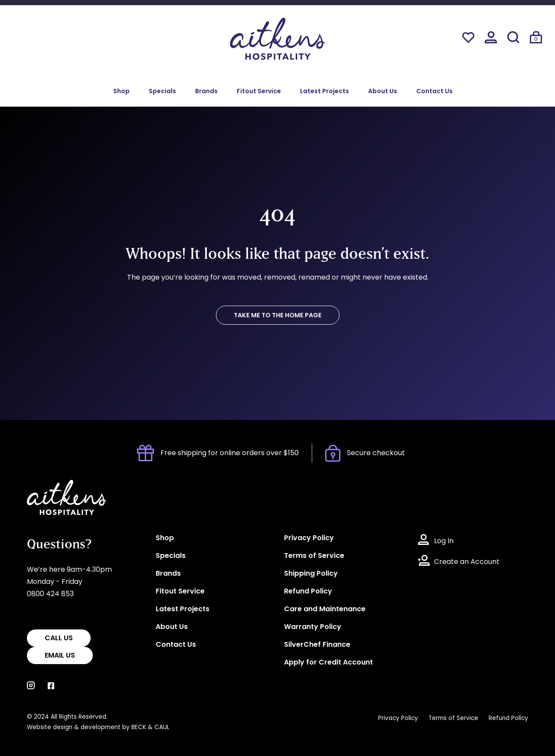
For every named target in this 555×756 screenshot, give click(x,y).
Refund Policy (308, 592)
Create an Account (467, 562)
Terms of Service (314, 556)
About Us (383, 92)
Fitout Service (259, 92)
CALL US (59, 639)
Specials (162, 92)
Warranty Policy (313, 627)
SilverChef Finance (317, 645)
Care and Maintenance (325, 609)
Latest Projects (325, 92)
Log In (444, 541)
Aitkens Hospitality (58, 486)
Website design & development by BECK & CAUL (98, 728)
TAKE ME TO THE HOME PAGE (278, 316)
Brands (206, 92)
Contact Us (434, 92)
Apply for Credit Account (328, 663)
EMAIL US (60, 656)
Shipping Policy (311, 574)
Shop (121, 92)
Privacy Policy (309, 538)
